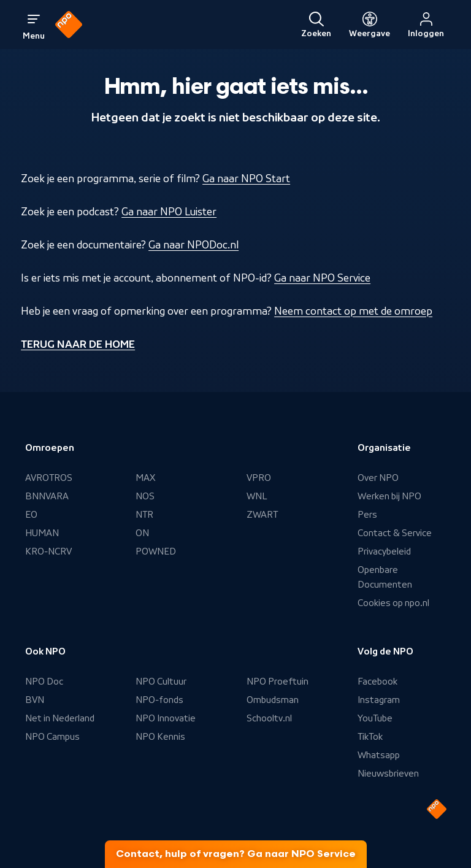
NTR (144, 515)
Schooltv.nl (269, 718)
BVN (35, 700)
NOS (145, 496)
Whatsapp (379, 755)
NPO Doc (44, 682)
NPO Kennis (160, 737)
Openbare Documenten (385, 577)
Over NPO (378, 478)
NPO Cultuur (161, 682)
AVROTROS (49, 478)
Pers (367, 515)
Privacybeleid (384, 551)
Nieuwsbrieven (388, 774)
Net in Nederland (60, 718)
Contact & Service (395, 533)
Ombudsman (273, 700)
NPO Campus (52, 737)
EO (31, 515)
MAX (145, 478)
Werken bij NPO (389, 496)
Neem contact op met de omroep (353, 311)
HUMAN (42, 533)
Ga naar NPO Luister (169, 212)
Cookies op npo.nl (393, 603)
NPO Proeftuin (278, 682)
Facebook (377, 682)
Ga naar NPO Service (322, 278)
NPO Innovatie (166, 718)
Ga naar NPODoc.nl (193, 245)
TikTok (370, 737)
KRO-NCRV (48, 551)
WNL (257, 496)
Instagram (379, 700)
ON (142, 533)
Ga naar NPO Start (246, 179)
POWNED (156, 551)
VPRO (259, 478)
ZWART (262, 515)
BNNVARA (47, 496)
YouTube (375, 718)
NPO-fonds (159, 700)
